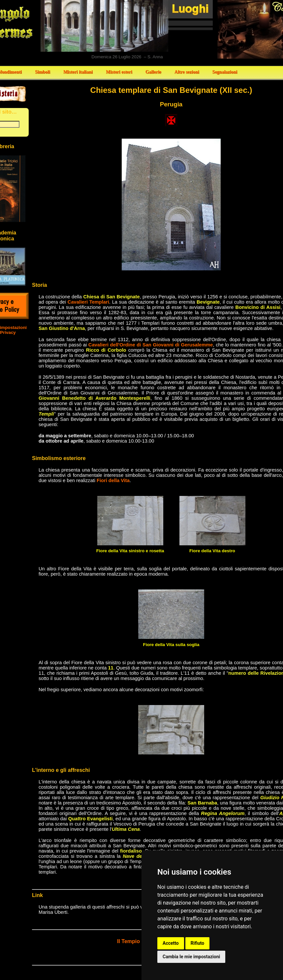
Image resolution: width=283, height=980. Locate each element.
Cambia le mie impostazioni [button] (191, 957)
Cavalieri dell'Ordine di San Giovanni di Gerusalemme (151, 345)
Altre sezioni (187, 72)
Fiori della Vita (113, 480)
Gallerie (153, 72)
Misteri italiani (78, 72)
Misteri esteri (119, 72)
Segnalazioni (225, 72)
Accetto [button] (171, 943)
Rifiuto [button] (198, 943)
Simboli (43, 72)
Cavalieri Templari (88, 302)
